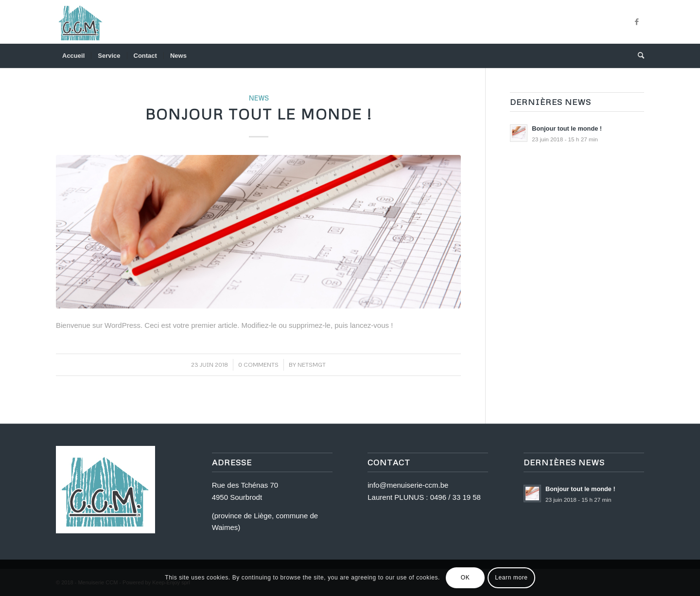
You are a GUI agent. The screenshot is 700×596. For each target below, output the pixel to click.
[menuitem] (73, 56)
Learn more (511, 578)
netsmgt (312, 365)
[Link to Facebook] (637, 22)
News (259, 98)
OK (465, 578)
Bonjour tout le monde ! (259, 114)
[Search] (638, 56)
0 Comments (258, 365)
